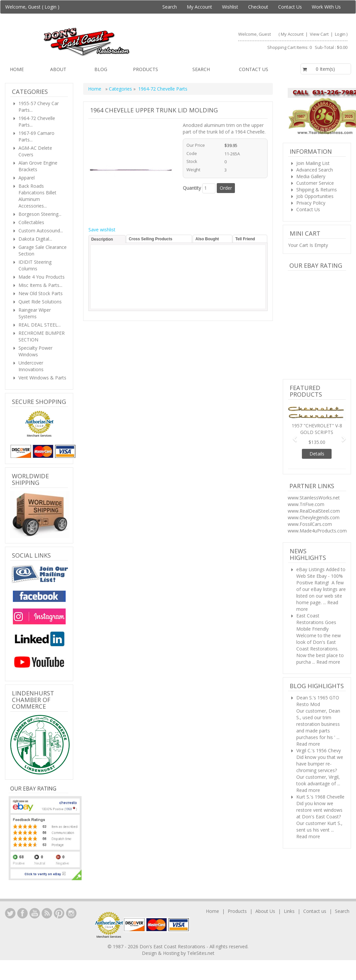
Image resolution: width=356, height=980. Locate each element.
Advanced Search (315, 170)
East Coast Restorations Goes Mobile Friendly (316, 622)
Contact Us (290, 7)
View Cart (320, 34)
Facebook (22, 913)
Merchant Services (39, 436)
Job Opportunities (315, 196)
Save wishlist (102, 230)
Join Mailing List (313, 163)
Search (170, 7)
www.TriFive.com (306, 504)
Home (17, 69)
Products (146, 69)
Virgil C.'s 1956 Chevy (319, 750)
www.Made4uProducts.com (317, 531)
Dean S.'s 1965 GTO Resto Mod (318, 701)
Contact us (254, 69)
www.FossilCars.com (310, 524)
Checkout (258, 7)
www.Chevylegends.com (314, 517)
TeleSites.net (201, 953)
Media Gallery (311, 176)
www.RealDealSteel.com (314, 511)
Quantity (192, 188)
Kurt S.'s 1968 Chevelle (320, 797)
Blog (101, 69)
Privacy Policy (311, 203)
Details (317, 454)
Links (289, 911)
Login (50, 7)
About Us (265, 911)
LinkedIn (10, 913)
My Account (199, 7)
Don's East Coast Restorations (173, 946)
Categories (121, 89)
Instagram (71, 913)
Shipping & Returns (317, 190)
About (58, 69)
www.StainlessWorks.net (314, 498)
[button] (292, 436)
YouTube (35, 913)
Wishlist (230, 7)
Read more (328, 662)
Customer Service (315, 183)
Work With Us (326, 7)
